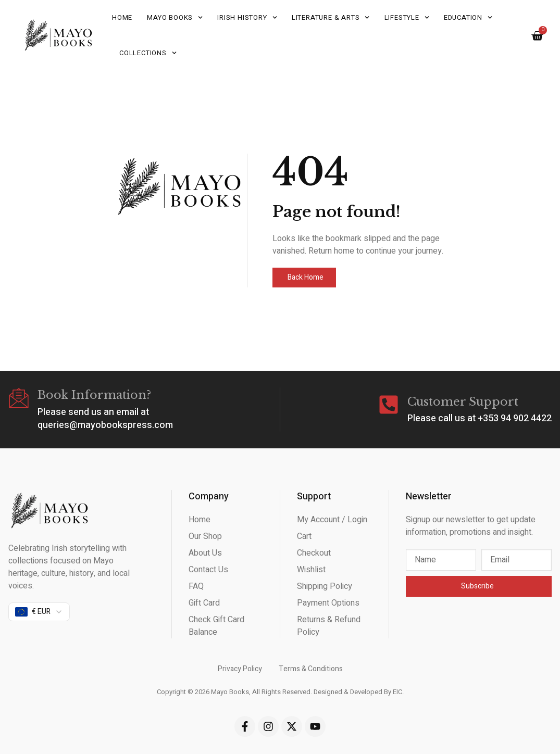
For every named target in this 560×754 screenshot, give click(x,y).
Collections (148, 53)
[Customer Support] (389, 405)
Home (122, 17)
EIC (397, 692)
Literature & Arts (331, 17)
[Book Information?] (19, 398)
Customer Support (463, 402)
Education (468, 17)
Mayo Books (175, 17)
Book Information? (94, 395)
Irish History (247, 17)
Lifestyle (407, 17)
